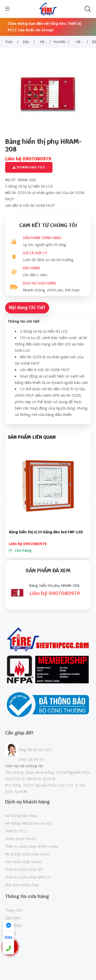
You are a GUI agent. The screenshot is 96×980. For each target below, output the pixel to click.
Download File (29, 167)
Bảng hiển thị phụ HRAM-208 (54, 586)
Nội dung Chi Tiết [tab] (27, 308)
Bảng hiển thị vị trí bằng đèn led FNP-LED (46, 532)
